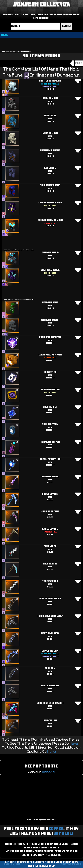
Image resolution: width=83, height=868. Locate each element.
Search (67, 26)
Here (74, 744)
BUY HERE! (63, 834)
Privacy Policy (71, 864)
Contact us (12, 864)
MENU (5, 35)
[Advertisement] (42, 44)
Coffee (56, 829)
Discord (49, 772)
